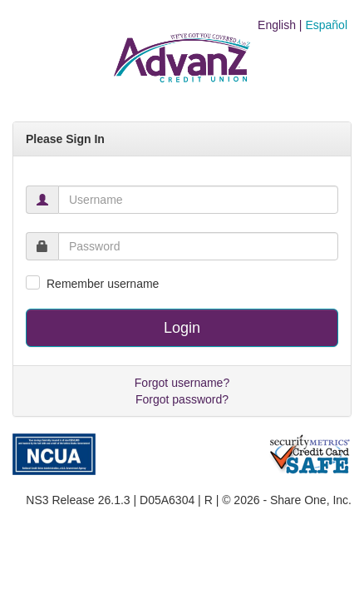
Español (326, 25)
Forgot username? (182, 383)
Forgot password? (182, 399)
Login (182, 328)
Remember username (103, 284)
